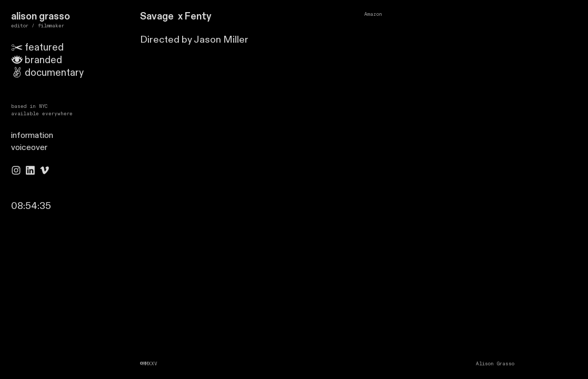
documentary (54, 73)
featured (38, 48)
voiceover (29, 148)
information (32, 136)
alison (24, 17)
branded (43, 60)
